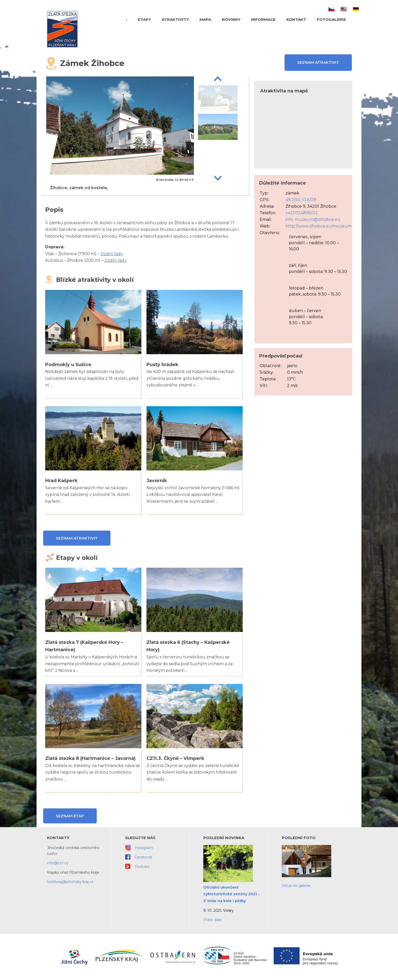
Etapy (144, 19)
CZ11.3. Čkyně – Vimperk (175, 758)
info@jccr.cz (58, 863)
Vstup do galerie (296, 886)
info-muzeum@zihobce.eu (313, 219)
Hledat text (357, 19)
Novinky (231, 19)
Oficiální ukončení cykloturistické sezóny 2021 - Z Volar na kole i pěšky (231, 894)
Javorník (157, 481)
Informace (263, 19)
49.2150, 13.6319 (301, 200)
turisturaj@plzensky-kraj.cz (70, 882)
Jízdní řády (112, 254)
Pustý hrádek (162, 365)
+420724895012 (302, 213)
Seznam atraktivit (318, 62)
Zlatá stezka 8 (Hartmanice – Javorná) (90, 758)
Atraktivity (175, 19)
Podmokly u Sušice (68, 365)
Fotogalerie (331, 19)
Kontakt (296, 19)
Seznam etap (70, 816)
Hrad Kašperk (61, 481)
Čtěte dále (212, 920)
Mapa (205, 19)
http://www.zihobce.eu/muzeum (319, 226)
